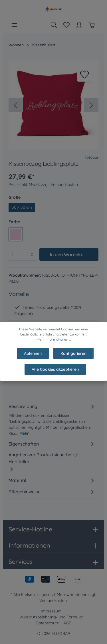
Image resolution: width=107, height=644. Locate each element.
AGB (67, 623)
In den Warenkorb (69, 254)
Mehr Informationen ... (54, 344)
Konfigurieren (73, 359)
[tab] (52, 419)
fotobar (92, 157)
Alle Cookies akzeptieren (55, 374)
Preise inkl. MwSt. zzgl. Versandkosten (43, 185)
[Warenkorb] (92, 25)
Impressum (51, 611)
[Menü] (14, 25)
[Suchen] (54, 25)
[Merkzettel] (66, 25)
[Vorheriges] (16, 105)
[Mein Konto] (79, 25)
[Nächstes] (91, 105)
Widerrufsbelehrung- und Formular (51, 617)
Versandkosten (53, 600)
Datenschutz (47, 623)
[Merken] (84, 74)
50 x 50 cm (22, 207)
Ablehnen (33, 359)
